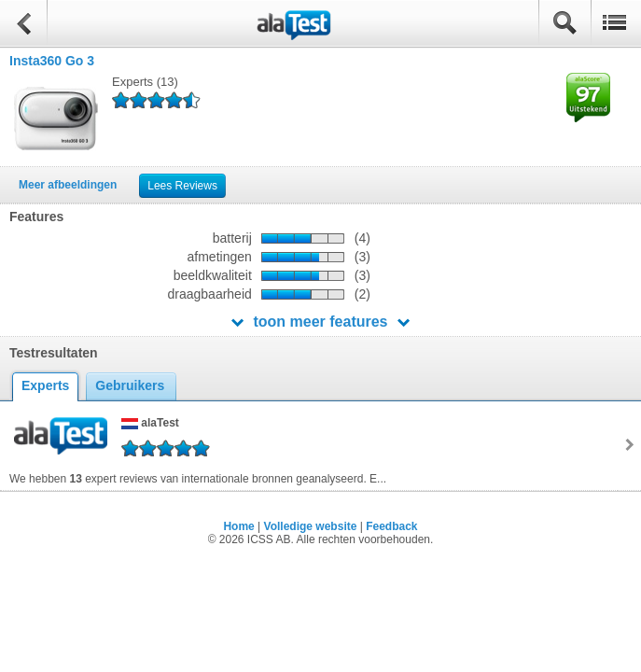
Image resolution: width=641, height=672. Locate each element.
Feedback (391, 526)
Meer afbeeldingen (68, 185)
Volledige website (311, 526)
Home (238, 526)
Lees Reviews (182, 186)
